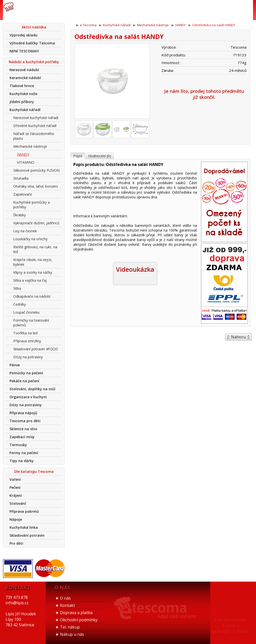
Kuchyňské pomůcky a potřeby (31, 205)
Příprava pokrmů (24, 511)
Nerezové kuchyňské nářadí (36, 118)
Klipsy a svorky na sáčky (33, 272)
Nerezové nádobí (24, 70)
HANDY (23, 154)
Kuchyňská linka (24, 527)
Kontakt (67, 605)
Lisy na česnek (25, 231)
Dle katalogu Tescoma (34, 471)
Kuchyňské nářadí (25, 110)
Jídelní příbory (22, 102)
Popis (78, 156)
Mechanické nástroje (30, 146)
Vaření (15, 479)
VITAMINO (26, 162)
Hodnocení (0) (100, 156)
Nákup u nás (72, 634)
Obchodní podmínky (79, 620)
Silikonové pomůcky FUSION (36, 170)
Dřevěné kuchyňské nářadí (35, 126)
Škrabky (19, 215)
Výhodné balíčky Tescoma (32, 43)
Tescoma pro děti (25, 421)
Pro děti (16, 543)
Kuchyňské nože (23, 94)
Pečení (15, 487)
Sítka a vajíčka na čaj (30, 280)
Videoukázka (135, 269)
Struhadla (21, 178)
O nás (65, 598)
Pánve (15, 365)
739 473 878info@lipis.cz (82, 10)
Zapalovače (23, 194)
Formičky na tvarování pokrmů (31, 323)
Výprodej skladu (23, 35)
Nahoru (238, 337)
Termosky (18, 445)
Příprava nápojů (23, 413)
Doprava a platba (76, 613)
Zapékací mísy (22, 437)
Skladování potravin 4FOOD (36, 349)
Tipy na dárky (22, 461)
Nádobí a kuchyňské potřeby (34, 62)
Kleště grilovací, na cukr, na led (35, 249)
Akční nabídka (34, 27)
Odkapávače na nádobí (32, 296)
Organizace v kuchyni (28, 397)
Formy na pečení (24, 453)
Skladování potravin (27, 535)
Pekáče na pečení (24, 381)
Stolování (18, 503)
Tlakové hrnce (22, 86)
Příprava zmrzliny (27, 341)
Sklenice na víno (23, 429)
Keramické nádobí (25, 78)
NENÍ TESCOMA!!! (24, 51)
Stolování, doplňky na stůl (32, 389)
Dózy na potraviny (28, 357)
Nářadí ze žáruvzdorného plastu (34, 136)
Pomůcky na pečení (26, 373)
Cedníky (19, 304)
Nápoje (16, 519)
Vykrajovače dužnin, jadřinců (36, 223)
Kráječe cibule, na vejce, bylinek (33, 262)
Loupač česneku (26, 312)
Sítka (17, 288)
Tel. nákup (70, 627)
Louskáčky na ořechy (30, 239)
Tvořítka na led (25, 333)
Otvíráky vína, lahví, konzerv (36, 186)
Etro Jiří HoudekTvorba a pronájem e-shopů (230, 625)
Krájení (16, 495)
